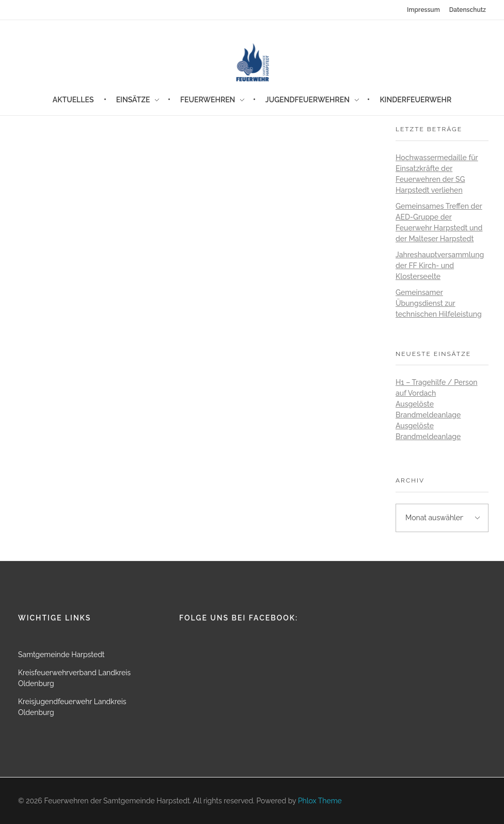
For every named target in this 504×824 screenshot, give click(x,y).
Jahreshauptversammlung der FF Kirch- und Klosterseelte (440, 266)
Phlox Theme (320, 801)
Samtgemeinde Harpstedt (61, 655)
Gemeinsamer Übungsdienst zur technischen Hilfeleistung (439, 303)
